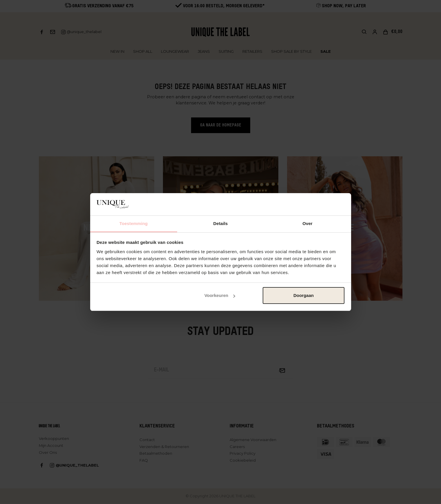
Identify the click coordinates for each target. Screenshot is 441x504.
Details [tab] (221, 223)
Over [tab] (307, 223)
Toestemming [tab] (134, 223)
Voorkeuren (220, 295)
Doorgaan (304, 295)
